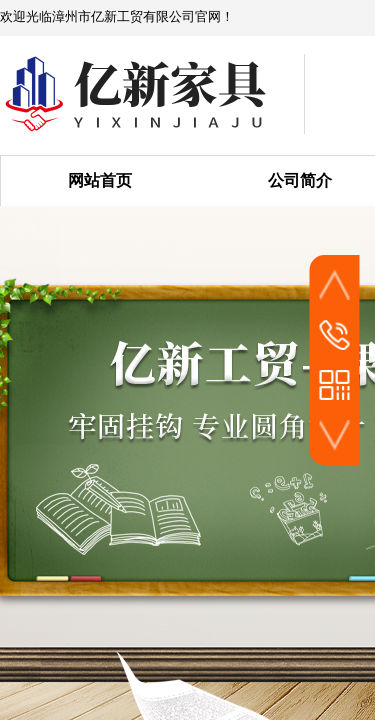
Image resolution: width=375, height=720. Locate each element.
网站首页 (100, 180)
